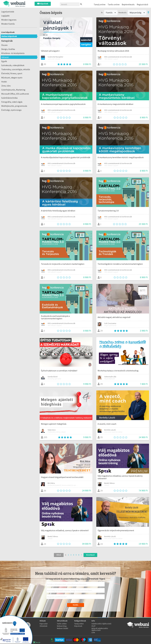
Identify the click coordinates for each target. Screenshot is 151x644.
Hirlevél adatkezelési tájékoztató (100, 629)
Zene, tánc (6, 86)
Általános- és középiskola (13, 53)
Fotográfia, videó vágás (12, 102)
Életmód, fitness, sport (12, 73)
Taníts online (114, 4)
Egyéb (4, 61)
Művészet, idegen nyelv (12, 78)
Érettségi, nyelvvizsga (11, 110)
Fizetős (111, 13)
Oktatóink (44, 626)
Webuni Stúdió (63, 628)
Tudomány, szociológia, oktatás (16, 69)
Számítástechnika (9, 98)
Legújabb (5, 16)
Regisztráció (142, 4)
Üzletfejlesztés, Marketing (13, 90)
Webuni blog (62, 626)
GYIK (93, 633)
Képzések (43, 4)
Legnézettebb (8, 12)
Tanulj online (100, 4)
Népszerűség (137, 13)
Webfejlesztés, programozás (14, 106)
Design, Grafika (8, 49)
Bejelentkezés (128, 4)
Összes (4, 45)
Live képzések (8, 32)
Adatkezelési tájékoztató (101, 624)
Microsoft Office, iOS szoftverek (15, 94)
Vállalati (5, 57)
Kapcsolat (44, 624)
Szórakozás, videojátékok (13, 65)
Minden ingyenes (9, 20)
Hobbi (4, 82)
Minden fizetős (8, 24)
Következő (90, 555)
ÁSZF (94, 626)
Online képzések (9, 36)
